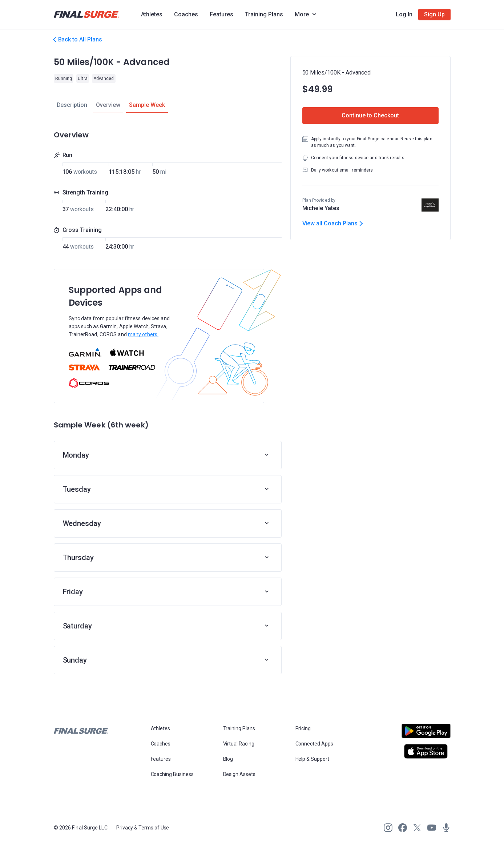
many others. (143, 334)
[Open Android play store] (426, 734)
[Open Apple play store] (426, 751)
